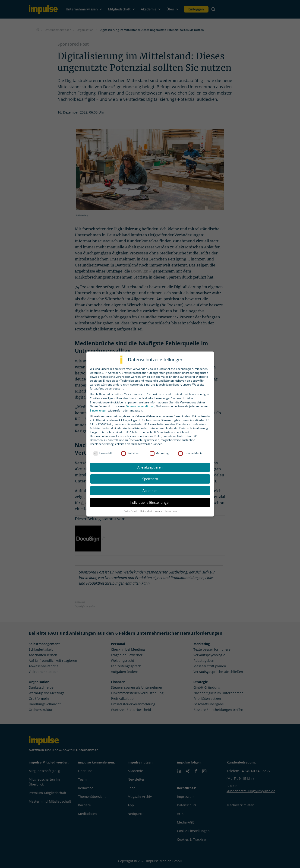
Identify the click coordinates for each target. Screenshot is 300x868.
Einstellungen (99, 410)
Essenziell (103, 453)
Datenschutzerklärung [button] (152, 511)
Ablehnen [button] (150, 491)
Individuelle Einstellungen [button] (150, 502)
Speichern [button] (150, 479)
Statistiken (131, 453)
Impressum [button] (171, 511)
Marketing (159, 453)
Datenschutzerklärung (140, 406)
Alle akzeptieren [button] (150, 467)
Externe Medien (191, 453)
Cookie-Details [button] (131, 511)
